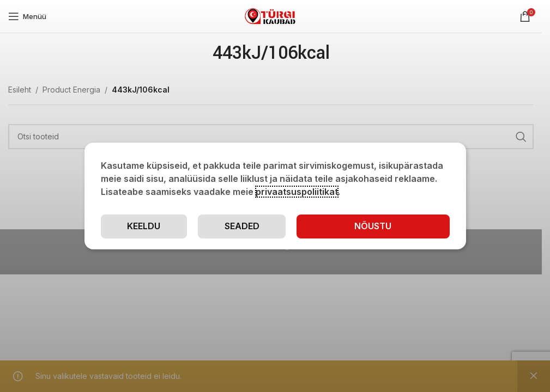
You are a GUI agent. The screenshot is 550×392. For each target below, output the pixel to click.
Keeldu (144, 226)
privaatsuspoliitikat (297, 192)
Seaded (242, 226)
